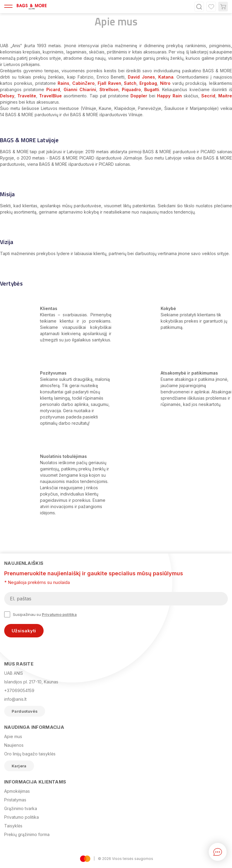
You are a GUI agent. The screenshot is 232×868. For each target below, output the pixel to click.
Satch (130, 83)
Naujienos (14, 745)
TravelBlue (50, 96)
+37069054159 (19, 690)
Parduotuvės (25, 711)
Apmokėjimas (17, 791)
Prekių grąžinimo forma (27, 834)
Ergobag (148, 83)
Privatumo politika (59, 614)
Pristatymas (15, 800)
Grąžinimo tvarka (21, 808)
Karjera (19, 766)
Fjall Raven (109, 83)
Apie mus (13, 736)
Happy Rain (169, 96)
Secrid (208, 96)
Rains (63, 83)
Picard (53, 89)
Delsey (7, 96)
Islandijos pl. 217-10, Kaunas (31, 682)
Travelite (27, 96)
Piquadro (131, 89)
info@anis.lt (15, 699)
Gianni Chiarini (80, 89)
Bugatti (152, 89)
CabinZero (83, 83)
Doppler (139, 96)
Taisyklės (13, 826)
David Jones (141, 77)
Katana (166, 77)
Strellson (109, 89)
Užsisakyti (24, 631)
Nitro (165, 83)
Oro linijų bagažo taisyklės (30, 754)
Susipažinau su (40, 614)
